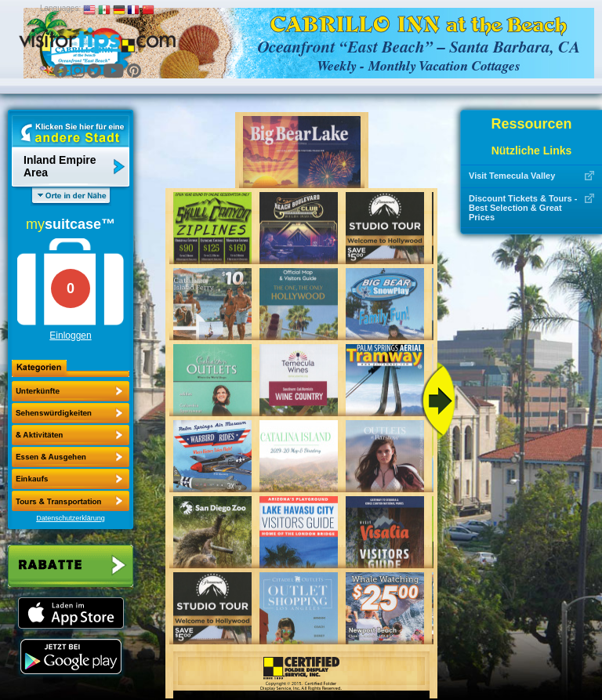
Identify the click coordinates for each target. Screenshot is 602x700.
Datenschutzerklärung (71, 518)
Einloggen (70, 335)
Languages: (60, 8)
